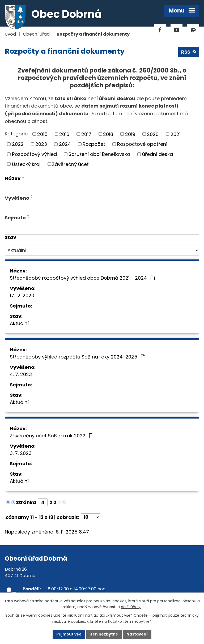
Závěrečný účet (70, 164)
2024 (65, 144)
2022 (18, 144)
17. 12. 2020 (22, 295)
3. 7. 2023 (21, 453)
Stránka (26, 502)
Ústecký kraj (26, 164)
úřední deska (158, 154)
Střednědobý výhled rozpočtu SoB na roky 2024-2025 (77, 357)
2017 (86, 134)
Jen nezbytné (104, 634)
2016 (64, 134)
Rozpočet (94, 144)
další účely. (131, 607)
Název (13, 178)
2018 (108, 134)
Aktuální (19, 323)
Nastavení (137, 634)
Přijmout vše (69, 634)
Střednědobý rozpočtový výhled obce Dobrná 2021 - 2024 (82, 278)
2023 (41, 144)
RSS (189, 52)
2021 (176, 134)
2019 (130, 134)
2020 (153, 134)
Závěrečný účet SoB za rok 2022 (52, 436)
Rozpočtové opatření (142, 144)
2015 (42, 134)
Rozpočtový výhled (34, 154)
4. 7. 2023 (21, 374)
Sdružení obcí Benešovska (99, 154)
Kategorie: (17, 134)
